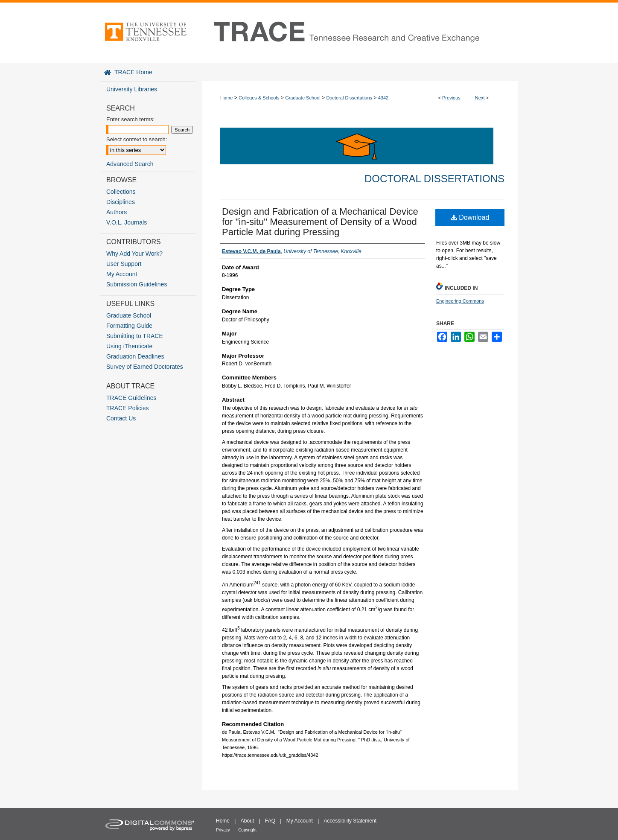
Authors (117, 212)
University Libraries (132, 89)
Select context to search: (137, 139)
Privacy (223, 830)
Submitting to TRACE (135, 336)
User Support (124, 264)
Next (480, 98)
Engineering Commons (460, 301)
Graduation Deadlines (135, 356)
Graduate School (303, 98)
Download (470, 217)
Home (226, 98)
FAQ (270, 821)
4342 (383, 98)
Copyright (247, 830)
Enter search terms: (130, 119)
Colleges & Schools (259, 98)
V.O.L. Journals (127, 222)
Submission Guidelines (137, 284)
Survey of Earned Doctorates (145, 367)
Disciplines (121, 202)
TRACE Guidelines (131, 398)
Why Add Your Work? (134, 254)
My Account (122, 274)
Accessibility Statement (350, 821)
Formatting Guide (129, 326)
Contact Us (121, 418)
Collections (121, 192)
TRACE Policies (128, 408)
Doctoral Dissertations (349, 98)
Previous (451, 98)
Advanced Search (130, 164)
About (247, 821)
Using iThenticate (129, 346)
